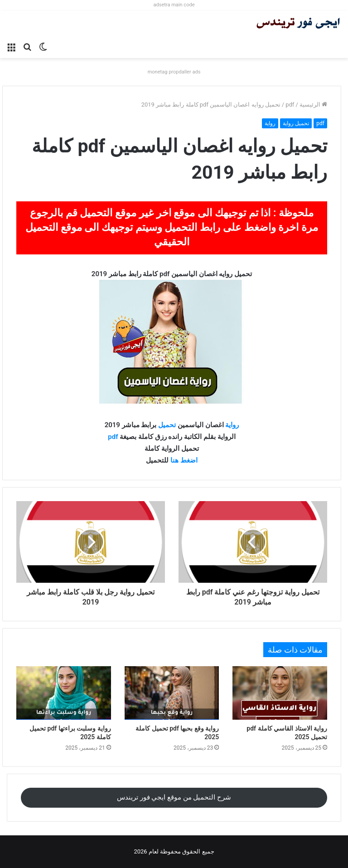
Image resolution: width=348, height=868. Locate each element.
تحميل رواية (296, 123)
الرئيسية (313, 105)
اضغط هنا (184, 460)
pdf (290, 105)
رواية (270, 123)
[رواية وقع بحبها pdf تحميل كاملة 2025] (172, 693)
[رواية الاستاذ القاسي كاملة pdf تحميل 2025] (280, 693)
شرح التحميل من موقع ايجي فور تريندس (174, 797)
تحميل (166, 425)
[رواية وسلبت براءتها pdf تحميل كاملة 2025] (64, 693)
